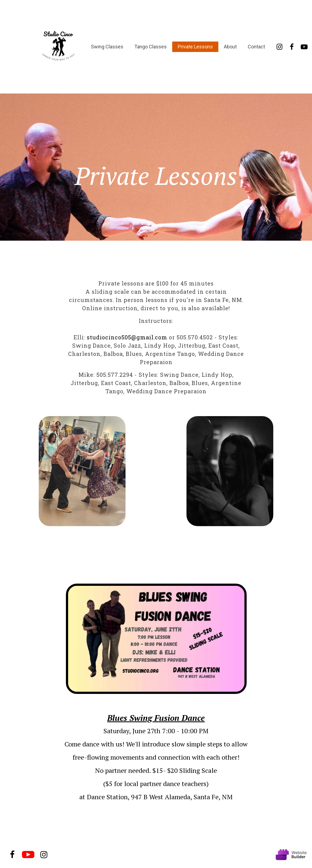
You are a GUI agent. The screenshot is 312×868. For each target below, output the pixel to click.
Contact (256, 47)
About (230, 47)
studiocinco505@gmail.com (127, 337)
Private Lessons (195, 47)
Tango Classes (151, 47)
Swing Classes (107, 47)
